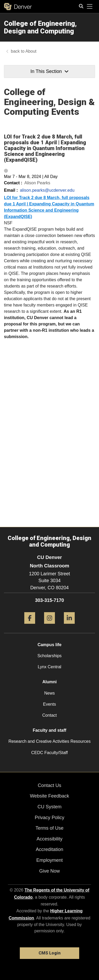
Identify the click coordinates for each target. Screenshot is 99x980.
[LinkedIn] (69, 626)
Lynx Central (49, 667)
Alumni (49, 682)
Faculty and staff (49, 730)
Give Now (49, 871)
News (49, 693)
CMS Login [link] (49, 953)
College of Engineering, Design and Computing (40, 27)
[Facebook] (30, 626)
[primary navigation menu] (90, 7)
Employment (49, 860)
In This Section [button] (49, 71)
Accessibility (49, 839)
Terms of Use (49, 828)
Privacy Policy (49, 818)
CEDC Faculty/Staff (49, 753)
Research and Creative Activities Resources (49, 741)
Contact (49, 715)
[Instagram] (49, 626)
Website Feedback (49, 796)
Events (49, 704)
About (31, 51)
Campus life (49, 645)
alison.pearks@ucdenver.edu (47, 190)
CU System (49, 807)
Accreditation (49, 849)
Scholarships (50, 656)
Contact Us (49, 785)
